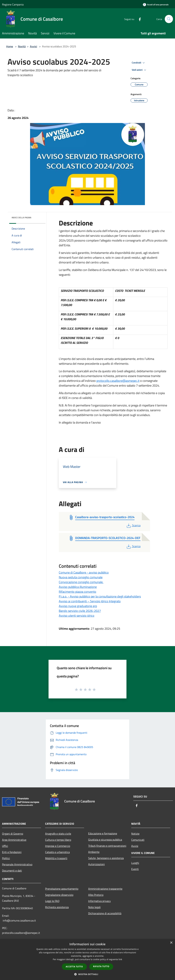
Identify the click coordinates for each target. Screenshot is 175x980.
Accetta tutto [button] (74, 967)
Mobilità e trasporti (56, 858)
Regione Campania (13, 4)
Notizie (135, 834)
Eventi (135, 869)
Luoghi (135, 863)
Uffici (5, 846)
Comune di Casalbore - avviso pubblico (84, 572)
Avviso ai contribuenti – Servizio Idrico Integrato (90, 601)
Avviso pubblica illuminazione (78, 587)
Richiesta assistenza (57, 907)
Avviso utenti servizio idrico (77, 616)
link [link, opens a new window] (120, 959)
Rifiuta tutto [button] (101, 966)
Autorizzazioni (96, 864)
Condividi (139, 63)
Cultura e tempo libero (58, 840)
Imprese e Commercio (58, 846)
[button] (87, 974)
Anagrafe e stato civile (58, 834)
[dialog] (87, 960)
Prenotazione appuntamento (62, 889)
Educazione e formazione (103, 833)
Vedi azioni (139, 70)
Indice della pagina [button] (21, 218)
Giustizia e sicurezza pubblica (105, 840)
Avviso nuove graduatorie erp (78, 606)
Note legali (94, 907)
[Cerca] (169, 19)
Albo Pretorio (96, 895)
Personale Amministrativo (17, 864)
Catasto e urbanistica (57, 852)
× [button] (171, 943)
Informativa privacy (99, 901)
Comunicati (138, 840)
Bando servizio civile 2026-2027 (80, 611)
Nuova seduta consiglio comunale (81, 577)
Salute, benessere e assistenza (106, 858)
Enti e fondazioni (12, 852)
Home (10, 46)
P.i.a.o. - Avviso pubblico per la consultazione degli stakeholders (100, 596)
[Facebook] (138, 19)
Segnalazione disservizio (59, 895)
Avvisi (33, 46)
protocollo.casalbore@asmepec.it (118, 381)
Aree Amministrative (14, 840)
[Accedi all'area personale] (156, 5)
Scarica (133, 525)
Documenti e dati (12, 871)
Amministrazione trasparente (105, 889)
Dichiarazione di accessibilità (105, 913)
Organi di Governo (13, 834)
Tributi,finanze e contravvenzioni (107, 846)
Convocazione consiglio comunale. (81, 582)
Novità (22, 46)
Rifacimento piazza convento (78, 592)
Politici (6, 858)
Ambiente (94, 852)
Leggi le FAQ (52, 901)
